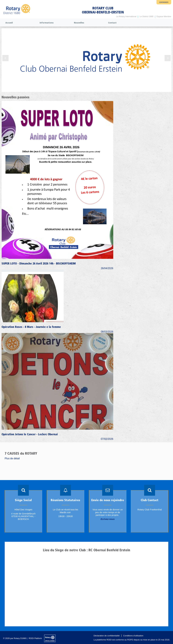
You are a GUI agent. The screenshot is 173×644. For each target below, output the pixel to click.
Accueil (9, 23)
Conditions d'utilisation (133, 636)
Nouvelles (79, 23)
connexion (164, 2)
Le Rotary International (126, 16)
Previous (5, 58)
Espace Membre (164, 16)
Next (168, 58)
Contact (112, 23)
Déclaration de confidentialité (107, 636)
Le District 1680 (146, 16)
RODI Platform (35, 638)
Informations (47, 23)
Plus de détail (12, 458)
